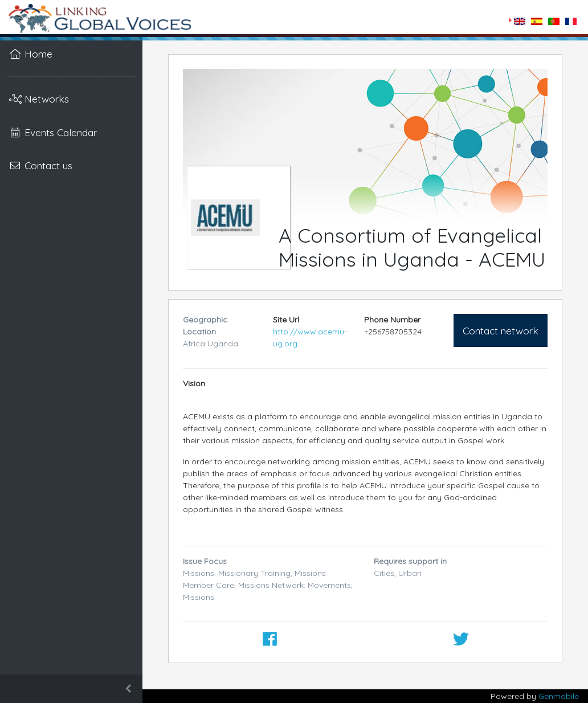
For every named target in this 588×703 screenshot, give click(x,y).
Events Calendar (53, 132)
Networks (39, 99)
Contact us (41, 165)
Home (31, 54)
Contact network (501, 330)
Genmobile (559, 696)
